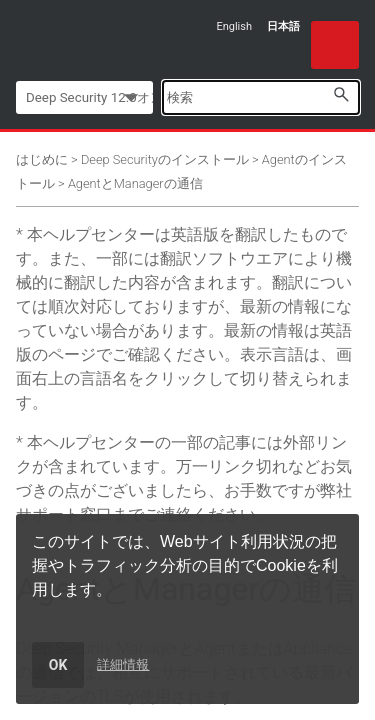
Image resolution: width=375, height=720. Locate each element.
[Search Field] (261, 97)
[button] (341, 94)
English (234, 26)
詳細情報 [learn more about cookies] (123, 664)
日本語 (283, 26)
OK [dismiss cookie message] (58, 665)
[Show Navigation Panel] (335, 45)
